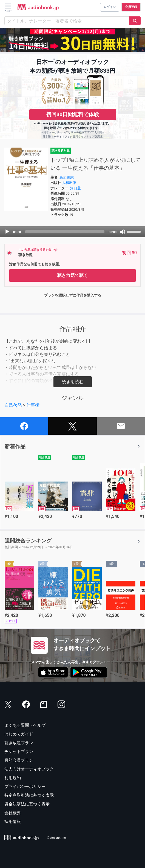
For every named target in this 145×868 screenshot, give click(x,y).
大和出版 (69, 183)
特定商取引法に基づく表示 (29, 795)
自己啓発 (13, 405)
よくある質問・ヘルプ (25, 725)
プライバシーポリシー (25, 787)
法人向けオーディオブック (29, 769)
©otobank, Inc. (57, 838)
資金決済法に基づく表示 (27, 804)
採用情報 (13, 822)
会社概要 (13, 813)
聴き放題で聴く (73, 275)
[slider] (65, 232)
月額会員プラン (19, 760)
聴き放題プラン (19, 743)
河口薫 (76, 188)
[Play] (7, 232)
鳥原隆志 (67, 178)
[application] (72, 232)
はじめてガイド (19, 734)
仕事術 (33, 405)
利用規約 (13, 778)
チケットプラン (19, 752)
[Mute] (123, 232)
